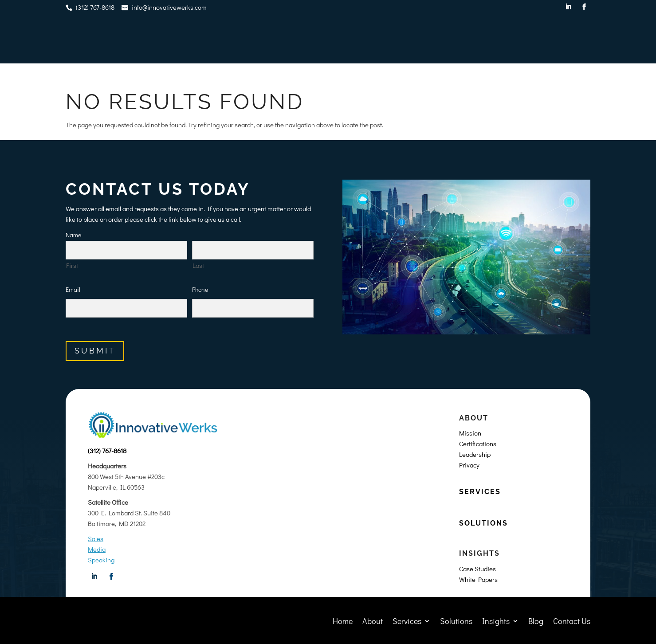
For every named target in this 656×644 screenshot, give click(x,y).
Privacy (469, 465)
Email (73, 289)
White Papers (478, 579)
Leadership (475, 454)
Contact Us (572, 40)
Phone (200, 289)
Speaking (101, 560)
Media (97, 549)
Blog (536, 40)
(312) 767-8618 (107, 451)
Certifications (478, 444)
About (373, 40)
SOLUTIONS (483, 523)
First (72, 265)
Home (343, 40)
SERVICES (480, 492)
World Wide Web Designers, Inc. (358, 634)
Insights (496, 40)
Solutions (456, 40)
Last (198, 265)
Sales (96, 538)
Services (407, 40)
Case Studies (477, 569)
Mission (470, 433)
